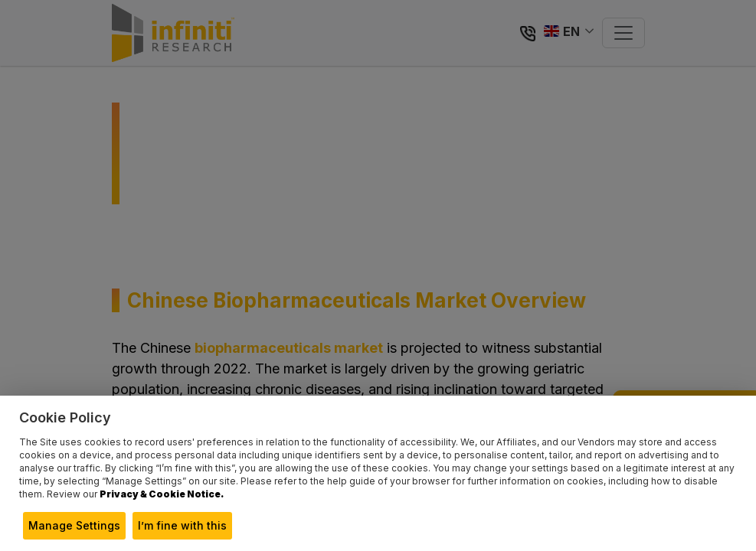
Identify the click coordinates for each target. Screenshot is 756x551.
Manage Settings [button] (74, 525)
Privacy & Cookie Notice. (162, 494)
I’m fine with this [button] (182, 525)
